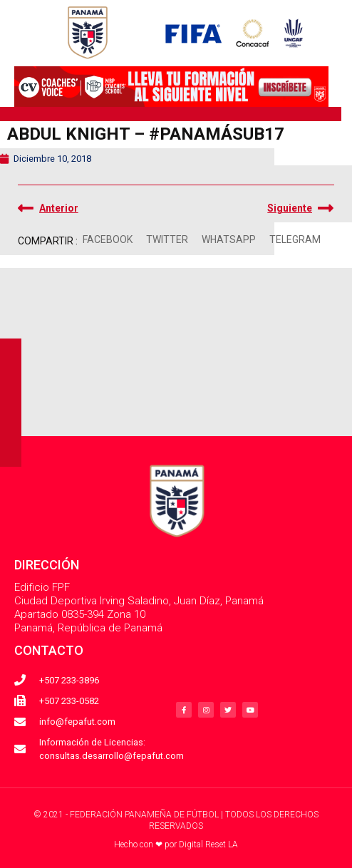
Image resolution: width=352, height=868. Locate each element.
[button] (108, 240)
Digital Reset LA (208, 844)
